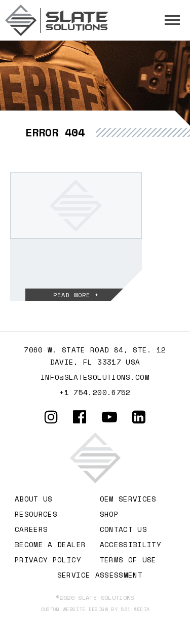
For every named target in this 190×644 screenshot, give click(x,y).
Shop (109, 514)
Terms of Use (128, 560)
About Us (34, 499)
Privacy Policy (48, 560)
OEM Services (128, 499)
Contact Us (124, 529)
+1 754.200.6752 (95, 392)
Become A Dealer (50, 544)
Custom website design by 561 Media (95, 609)
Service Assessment (100, 575)
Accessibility (131, 544)
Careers (31, 529)
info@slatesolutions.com (95, 377)
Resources (36, 514)
